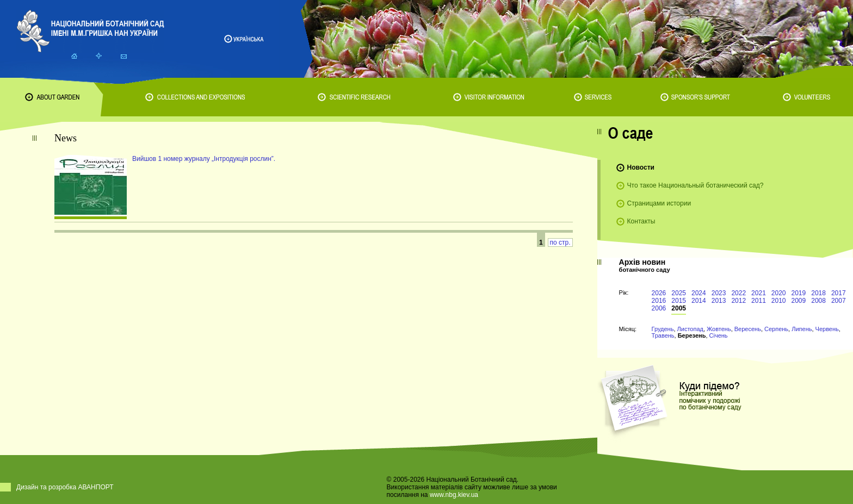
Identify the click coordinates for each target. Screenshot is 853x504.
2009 (799, 301)
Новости (641, 167)
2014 (699, 301)
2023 (719, 293)
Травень (663, 335)
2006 (659, 308)
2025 (679, 293)
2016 (659, 301)
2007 (839, 301)
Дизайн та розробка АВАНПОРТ (65, 487)
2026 (659, 293)
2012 (738, 301)
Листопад (690, 329)
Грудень (663, 329)
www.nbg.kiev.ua (454, 495)
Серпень (776, 329)
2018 (818, 293)
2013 (719, 301)
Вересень (748, 329)
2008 (818, 301)
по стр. (560, 242)
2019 (799, 293)
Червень (827, 329)
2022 (738, 293)
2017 (839, 293)
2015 (679, 301)
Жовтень (719, 329)
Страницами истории (659, 203)
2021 (759, 293)
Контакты (641, 221)
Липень (802, 329)
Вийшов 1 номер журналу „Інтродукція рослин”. (204, 159)
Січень (719, 335)
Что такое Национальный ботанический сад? (696, 185)
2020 (779, 293)
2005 (679, 308)
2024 (699, 293)
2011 (759, 301)
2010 (779, 301)
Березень (692, 335)
